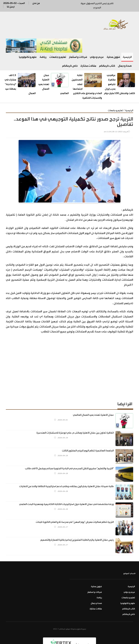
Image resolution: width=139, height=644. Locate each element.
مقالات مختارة (88, 49)
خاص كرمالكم (70, 49)
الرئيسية (127, 41)
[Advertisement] (69, 353)
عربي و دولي (97, 41)
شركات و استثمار (78, 41)
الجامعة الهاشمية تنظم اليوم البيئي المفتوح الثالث (88, 434)
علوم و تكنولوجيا (28, 41)
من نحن (36, 3)
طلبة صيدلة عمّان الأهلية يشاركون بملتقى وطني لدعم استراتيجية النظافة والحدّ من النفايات (66, 470)
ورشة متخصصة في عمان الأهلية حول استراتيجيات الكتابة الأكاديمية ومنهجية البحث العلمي (66, 488)
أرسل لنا (11, 7)
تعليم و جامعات (58, 41)
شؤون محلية (113, 41)
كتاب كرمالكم (107, 49)
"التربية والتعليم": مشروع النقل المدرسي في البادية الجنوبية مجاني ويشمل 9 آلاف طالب (69, 452)
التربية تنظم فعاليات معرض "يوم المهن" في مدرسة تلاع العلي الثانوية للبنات (75, 506)
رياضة (43, 41)
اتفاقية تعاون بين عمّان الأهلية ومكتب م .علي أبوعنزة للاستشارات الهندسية (75, 416)
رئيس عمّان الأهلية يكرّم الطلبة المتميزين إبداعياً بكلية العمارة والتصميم (77, 523)
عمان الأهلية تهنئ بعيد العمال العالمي (93, 398)
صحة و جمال (125, 49)
